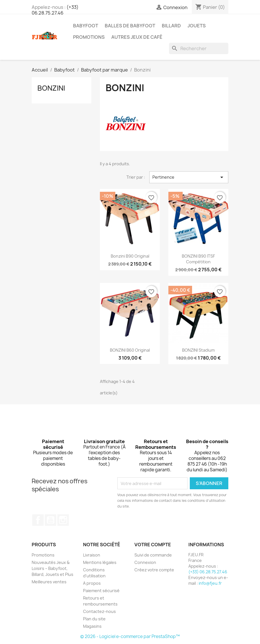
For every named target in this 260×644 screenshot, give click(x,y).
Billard (171, 26)
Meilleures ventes (49, 582)
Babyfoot (86, 26)
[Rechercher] (199, 48)
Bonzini (51, 88)
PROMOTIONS (89, 37)
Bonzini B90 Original (130, 256)
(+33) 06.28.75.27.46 (55, 10)
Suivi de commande (153, 555)
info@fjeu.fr (210, 583)
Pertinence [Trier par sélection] (189, 177)
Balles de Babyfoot (130, 26)
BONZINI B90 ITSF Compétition (198, 259)
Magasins (92, 626)
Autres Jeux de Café (137, 37)
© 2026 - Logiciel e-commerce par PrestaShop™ (130, 636)
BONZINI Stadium (198, 350)
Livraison (92, 555)
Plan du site (94, 619)
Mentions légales (100, 562)
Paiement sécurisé (101, 591)
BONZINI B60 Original (130, 350)
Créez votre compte (154, 570)
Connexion (145, 562)
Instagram (63, 520)
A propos (92, 583)
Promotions (43, 555)
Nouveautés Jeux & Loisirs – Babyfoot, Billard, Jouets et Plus (53, 568)
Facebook (38, 520)
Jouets (197, 26)
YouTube (51, 520)
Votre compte (153, 545)
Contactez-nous (99, 611)
